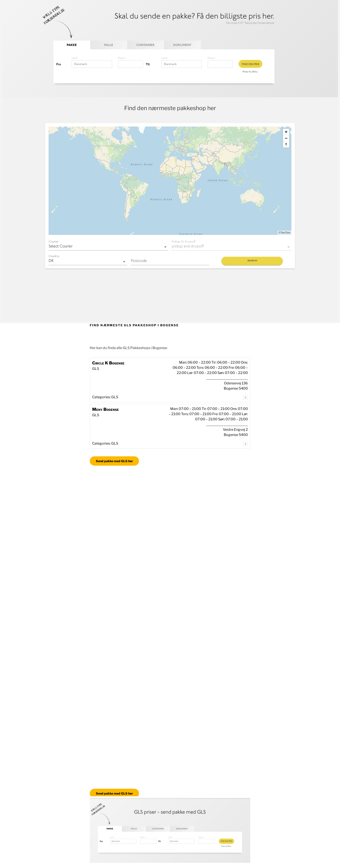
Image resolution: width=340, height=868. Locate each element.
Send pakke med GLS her (114, 461)
